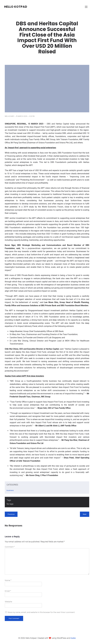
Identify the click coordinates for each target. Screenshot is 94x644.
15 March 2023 (22, 116)
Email (8, 591)
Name (8, 580)
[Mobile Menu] (86, 7)
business (10, 490)
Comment (10, 547)
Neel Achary (9, 116)
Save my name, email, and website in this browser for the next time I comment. (41, 612)
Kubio (73, 638)
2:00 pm (32, 116)
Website (8, 602)
